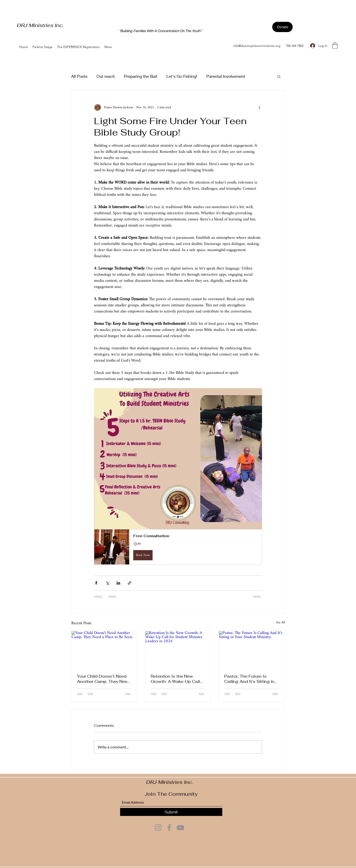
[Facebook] (169, 828)
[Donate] (282, 27)
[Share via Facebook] (96, 583)
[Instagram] (158, 828)
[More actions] (259, 108)
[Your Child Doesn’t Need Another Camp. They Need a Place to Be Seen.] (104, 649)
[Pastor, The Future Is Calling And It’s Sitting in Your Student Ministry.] (252, 649)
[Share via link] (130, 583)
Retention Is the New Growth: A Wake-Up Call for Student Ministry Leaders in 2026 (175, 679)
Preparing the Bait (141, 76)
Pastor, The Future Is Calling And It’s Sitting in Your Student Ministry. (249, 679)
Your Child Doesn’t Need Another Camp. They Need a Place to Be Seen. (104, 679)
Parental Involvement (226, 76)
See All (280, 623)
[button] (335, 46)
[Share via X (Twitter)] (107, 583)
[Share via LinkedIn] (118, 583)
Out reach (106, 76)
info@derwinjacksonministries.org (257, 46)
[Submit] (171, 812)
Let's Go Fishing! (182, 76)
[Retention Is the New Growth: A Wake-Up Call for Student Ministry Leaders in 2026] (178, 649)
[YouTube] (180, 828)
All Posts (79, 76)
